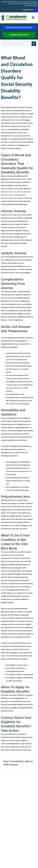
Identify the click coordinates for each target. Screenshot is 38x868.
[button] (33, 18)
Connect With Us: (28, 10)
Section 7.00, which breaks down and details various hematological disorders (16, 195)
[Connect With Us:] (36, 10)
